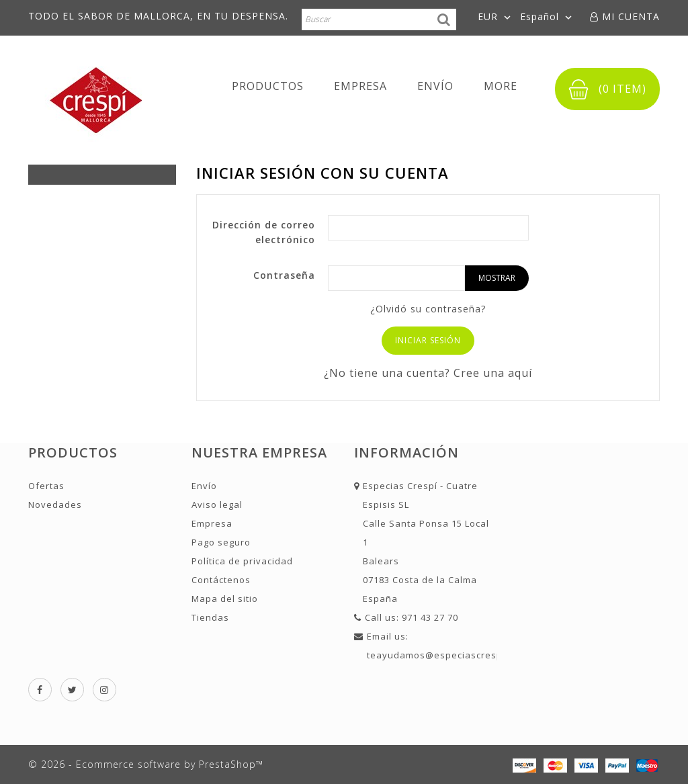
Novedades (55, 505)
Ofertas (46, 486)
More (501, 86)
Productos (268, 86)
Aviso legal (217, 505)
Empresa (360, 86)
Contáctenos (221, 580)
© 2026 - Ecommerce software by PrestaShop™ (146, 764)
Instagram (104, 690)
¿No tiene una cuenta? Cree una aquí (428, 373)
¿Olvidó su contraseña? (428, 309)
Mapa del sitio (225, 599)
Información (406, 452)
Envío (435, 86)
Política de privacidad (242, 561)
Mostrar (497, 278)
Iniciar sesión (428, 340)
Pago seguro (221, 542)
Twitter (72, 690)
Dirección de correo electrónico (264, 232)
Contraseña (284, 275)
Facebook (40, 690)
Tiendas (210, 617)
